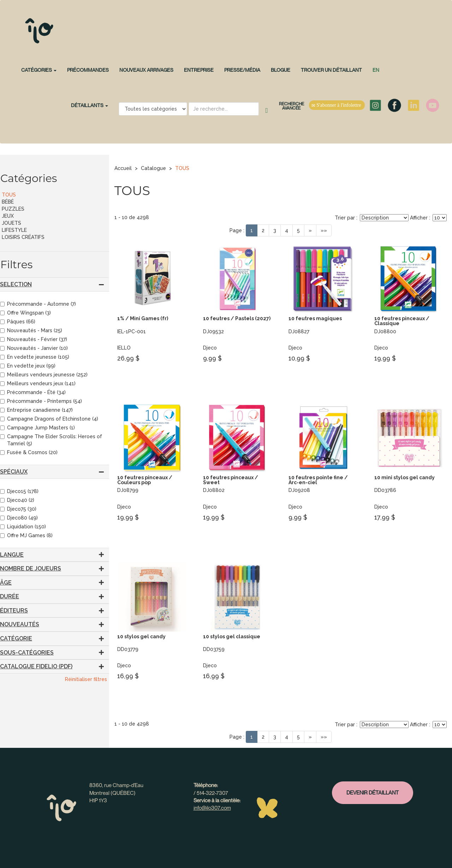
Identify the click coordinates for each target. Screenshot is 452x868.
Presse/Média (242, 70)
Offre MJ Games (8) (26, 535)
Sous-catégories (27, 653)
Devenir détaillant (373, 792)
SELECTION (16, 284)
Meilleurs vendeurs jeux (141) (38, 383)
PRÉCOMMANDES (88, 70)
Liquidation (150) (23, 527)
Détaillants (90, 105)
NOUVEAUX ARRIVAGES (146, 70)
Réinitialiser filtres (86, 679)
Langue (12, 555)
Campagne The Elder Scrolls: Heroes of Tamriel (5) (51, 440)
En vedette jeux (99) (28, 366)
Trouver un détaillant (331, 70)
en (376, 70)
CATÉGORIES (39, 70)
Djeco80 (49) (19, 518)
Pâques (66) (18, 322)
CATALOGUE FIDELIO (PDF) (36, 666)
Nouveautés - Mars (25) (31, 330)
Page (236, 230)
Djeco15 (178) (19, 491)
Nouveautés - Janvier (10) (34, 348)
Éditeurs (14, 611)
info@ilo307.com (212, 808)
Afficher (419, 218)
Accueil (123, 168)
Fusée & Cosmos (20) (29, 452)
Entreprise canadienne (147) (36, 410)
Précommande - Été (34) (33, 392)
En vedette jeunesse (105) (35, 357)
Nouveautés (20, 624)
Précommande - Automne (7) (38, 304)
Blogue (281, 70)
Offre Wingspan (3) (25, 313)
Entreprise (199, 70)
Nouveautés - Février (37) (34, 339)
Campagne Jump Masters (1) (37, 428)
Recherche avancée (292, 106)
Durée (10, 596)
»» (324, 230)
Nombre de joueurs (31, 568)
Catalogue (153, 168)
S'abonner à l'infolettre (337, 105)
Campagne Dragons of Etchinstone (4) (49, 419)
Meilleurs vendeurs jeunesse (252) (44, 375)
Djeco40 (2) (17, 500)
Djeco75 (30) (18, 509)
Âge (6, 583)
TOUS (182, 168)
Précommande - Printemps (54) (41, 401)
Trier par (345, 218)
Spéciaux (14, 472)
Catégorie (16, 638)
